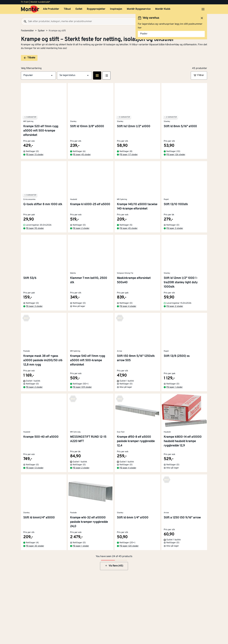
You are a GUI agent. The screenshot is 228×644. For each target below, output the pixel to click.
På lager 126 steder (176, 155)
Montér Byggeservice (139, 9)
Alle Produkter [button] (51, 9)
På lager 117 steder (129, 155)
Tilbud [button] (67, 9)
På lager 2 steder (81, 228)
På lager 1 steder (174, 387)
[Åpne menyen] (203, 9)
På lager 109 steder (82, 387)
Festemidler (27, 31)
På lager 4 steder (128, 306)
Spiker (41, 31)
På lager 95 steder (35, 228)
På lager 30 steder (35, 546)
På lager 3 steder (175, 228)
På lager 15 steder (35, 155)
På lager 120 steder (129, 546)
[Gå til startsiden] (30, 9)
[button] (38, 75)
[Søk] (24, 21)
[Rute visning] (97, 75)
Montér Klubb (163, 9)
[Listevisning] (106, 75)
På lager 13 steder (35, 468)
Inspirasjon (116, 9)
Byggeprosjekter (96, 9)
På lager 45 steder (82, 155)
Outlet (79, 9)
